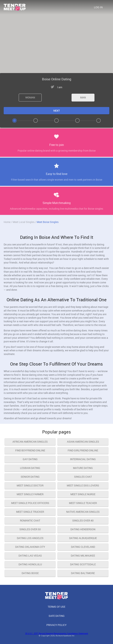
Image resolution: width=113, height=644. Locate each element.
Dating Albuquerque (83, 538)
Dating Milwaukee (83, 556)
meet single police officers (30, 503)
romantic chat (30, 520)
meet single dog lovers (83, 485)
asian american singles (83, 442)
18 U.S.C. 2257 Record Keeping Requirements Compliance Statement (56, 633)
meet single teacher (83, 503)
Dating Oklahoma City (30, 547)
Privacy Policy (56, 625)
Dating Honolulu (30, 564)
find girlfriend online (83, 450)
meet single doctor (30, 485)
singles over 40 (83, 520)
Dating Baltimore (83, 573)
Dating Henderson (83, 529)
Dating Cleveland (83, 547)
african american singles (30, 442)
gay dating (30, 459)
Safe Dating (57, 616)
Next (57, 111)
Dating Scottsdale (83, 564)
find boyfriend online (30, 450)
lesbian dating (30, 468)
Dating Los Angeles (30, 538)
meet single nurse (83, 494)
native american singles (83, 512)
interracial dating (83, 459)
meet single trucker (30, 512)
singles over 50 (30, 529)
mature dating (83, 468)
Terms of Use (56, 607)
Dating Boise (30, 573)
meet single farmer (30, 494)
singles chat (83, 477)
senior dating (30, 477)
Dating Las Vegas (30, 556)
